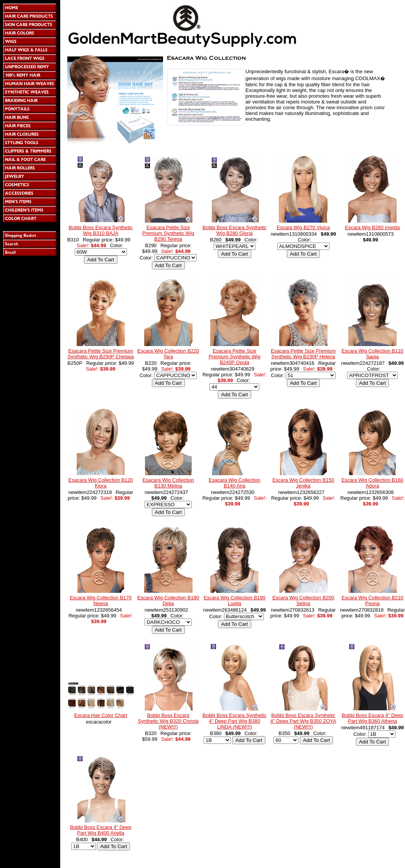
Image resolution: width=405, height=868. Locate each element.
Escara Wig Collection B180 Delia (168, 601)
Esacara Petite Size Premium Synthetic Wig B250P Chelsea (101, 354)
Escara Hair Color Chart (101, 715)
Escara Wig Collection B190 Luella (235, 601)
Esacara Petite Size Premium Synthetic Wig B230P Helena (303, 354)
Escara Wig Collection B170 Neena (101, 601)
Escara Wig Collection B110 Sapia (372, 354)
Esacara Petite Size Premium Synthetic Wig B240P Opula (235, 357)
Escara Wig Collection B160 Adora (372, 483)
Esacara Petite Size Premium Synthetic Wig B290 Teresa (168, 233)
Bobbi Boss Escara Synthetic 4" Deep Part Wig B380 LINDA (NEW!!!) (235, 721)
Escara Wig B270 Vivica (303, 227)
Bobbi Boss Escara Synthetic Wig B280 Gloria (235, 230)
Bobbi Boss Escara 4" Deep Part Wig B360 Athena (372, 718)
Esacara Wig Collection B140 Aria (234, 483)
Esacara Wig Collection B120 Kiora (100, 483)
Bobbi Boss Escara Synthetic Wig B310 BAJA (101, 230)
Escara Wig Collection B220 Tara (168, 354)
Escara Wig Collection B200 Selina (303, 601)
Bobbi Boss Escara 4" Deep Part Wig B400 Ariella (101, 830)
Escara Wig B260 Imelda (373, 227)
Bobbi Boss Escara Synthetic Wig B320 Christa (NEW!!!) (168, 721)
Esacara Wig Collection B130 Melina (168, 483)
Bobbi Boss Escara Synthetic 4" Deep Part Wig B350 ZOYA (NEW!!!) (303, 721)
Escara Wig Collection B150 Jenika (303, 483)
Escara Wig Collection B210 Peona (372, 601)
